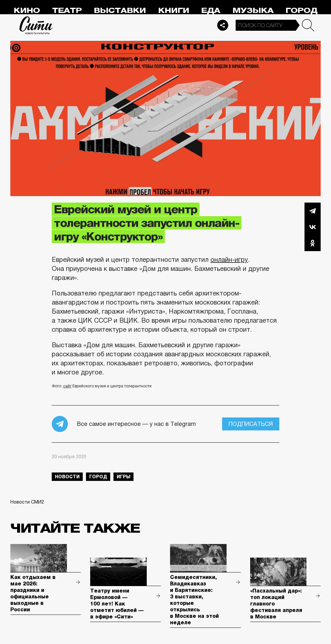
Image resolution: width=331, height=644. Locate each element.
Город (301, 11)
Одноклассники (313, 243)
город (98, 477)
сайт (67, 386)
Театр (67, 11)
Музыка (253, 11)
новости (67, 477)
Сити (36, 25)
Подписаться (251, 424)
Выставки (120, 11)
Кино (27, 11)
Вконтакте (313, 227)
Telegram (313, 211)
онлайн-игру (229, 260)
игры (123, 477)
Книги (174, 11)
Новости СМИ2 (27, 502)
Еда (211, 11)
